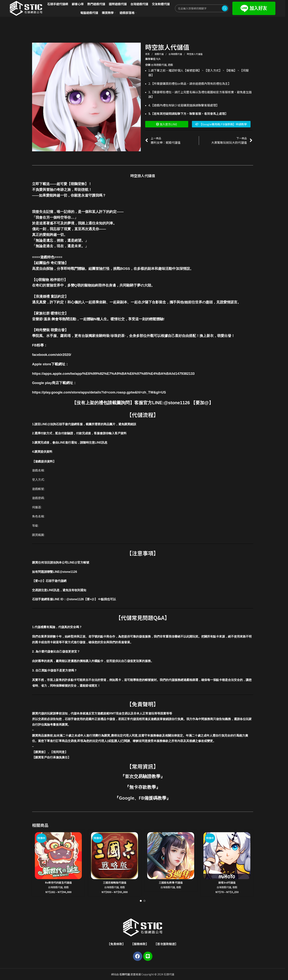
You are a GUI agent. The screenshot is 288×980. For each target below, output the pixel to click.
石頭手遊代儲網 (56, 581)
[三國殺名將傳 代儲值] (171, 856)
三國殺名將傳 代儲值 (171, 882)
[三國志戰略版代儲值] (115, 856)
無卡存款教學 (143, 787)
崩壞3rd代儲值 (227, 882)
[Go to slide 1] (141, 901)
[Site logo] (26, 8)
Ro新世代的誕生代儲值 (58, 882)
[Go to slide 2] (144, 901)
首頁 (148, 54)
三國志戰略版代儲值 (115, 882)
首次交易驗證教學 (143, 776)
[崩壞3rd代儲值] (227, 856)
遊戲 (170, 65)
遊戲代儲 (159, 54)
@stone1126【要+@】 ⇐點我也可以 (91, 599)
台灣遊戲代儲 (176, 54)
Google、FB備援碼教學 (143, 798)
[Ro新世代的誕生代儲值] (58, 856)
